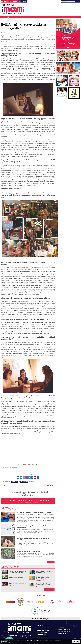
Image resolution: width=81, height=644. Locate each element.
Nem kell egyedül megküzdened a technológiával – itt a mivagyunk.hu (35, 527)
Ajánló (37, 17)
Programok (15, 17)
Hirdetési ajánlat (42, 632)
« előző (4, 486)
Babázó (57, 17)
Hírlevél (6, 1)
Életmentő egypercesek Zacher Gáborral (17, 584)
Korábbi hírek (49, 590)
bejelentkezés (24, 482)
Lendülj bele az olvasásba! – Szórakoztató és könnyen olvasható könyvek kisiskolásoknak (43, 578)
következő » (51, 486)
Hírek (32, 17)
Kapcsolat (40, 626)
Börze (43, 17)
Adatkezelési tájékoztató (45, 630)
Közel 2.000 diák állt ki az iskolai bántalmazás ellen (44, 572)
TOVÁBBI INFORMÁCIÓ (5, 643)
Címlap (8, 17)
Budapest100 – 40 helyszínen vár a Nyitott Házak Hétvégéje (18, 572)
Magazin (50, 17)
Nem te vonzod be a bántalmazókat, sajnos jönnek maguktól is (33, 539)
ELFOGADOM (76, 642)
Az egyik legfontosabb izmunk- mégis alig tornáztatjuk (35, 512)
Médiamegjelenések (63, 633)
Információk (24, 17)
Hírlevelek (61, 627)
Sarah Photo (29, 259)
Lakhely (24, 1)
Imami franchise (42, 635)
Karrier (63, 17)
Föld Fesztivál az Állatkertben (17, 577)
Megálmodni (9, 20)
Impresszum (41, 628)
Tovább (51, 562)
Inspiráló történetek (19, 20)
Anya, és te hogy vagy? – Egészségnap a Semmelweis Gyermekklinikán (43, 584)
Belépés (15, 1)
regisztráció (15, 482)
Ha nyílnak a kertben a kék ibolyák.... (29, 551)
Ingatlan (71, 17)
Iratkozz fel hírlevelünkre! (28, 502)
